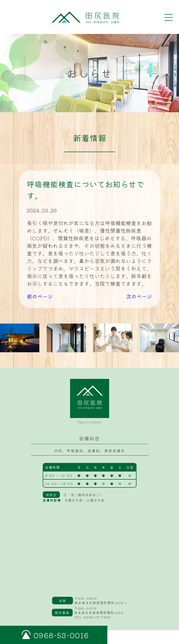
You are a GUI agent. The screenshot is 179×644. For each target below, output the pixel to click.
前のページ (40, 296)
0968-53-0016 (61, 635)
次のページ (139, 296)
